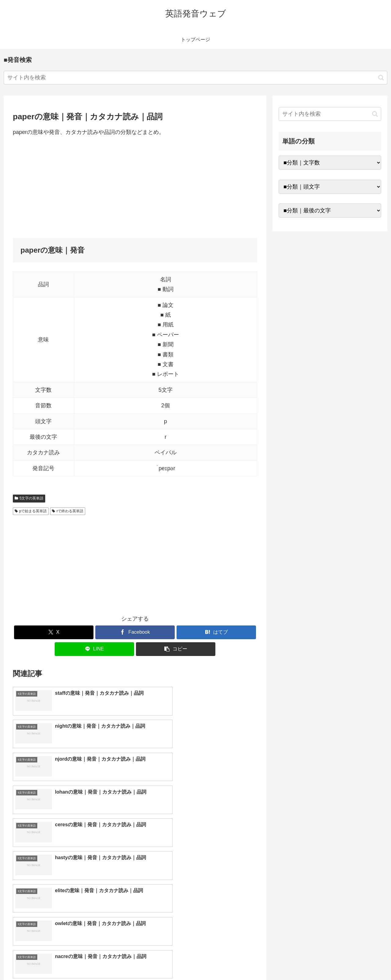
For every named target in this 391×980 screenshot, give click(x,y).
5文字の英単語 (29, 498)
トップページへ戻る (313, 961)
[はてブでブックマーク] (216, 632)
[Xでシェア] (54, 632)
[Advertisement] (135, 187)
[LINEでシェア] (94, 649)
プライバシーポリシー (360, 961)
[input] (195, 78)
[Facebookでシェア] (135, 632)
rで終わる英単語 (68, 511)
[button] (381, 78)
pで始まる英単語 (31, 511)
